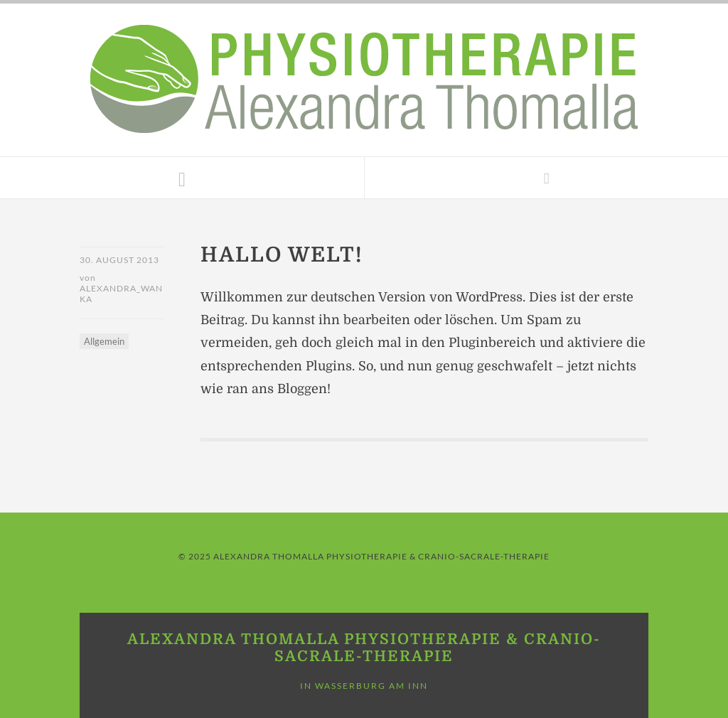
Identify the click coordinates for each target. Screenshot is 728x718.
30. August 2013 (119, 260)
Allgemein (104, 341)
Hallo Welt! (282, 255)
